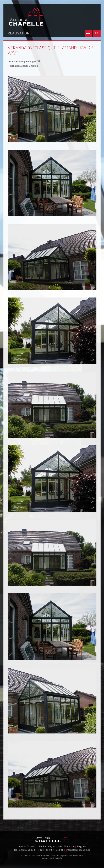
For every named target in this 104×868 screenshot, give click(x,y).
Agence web (48, 858)
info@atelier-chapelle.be (78, 850)
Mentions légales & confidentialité (67, 855)
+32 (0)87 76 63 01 (27, 850)
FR (97, 33)
